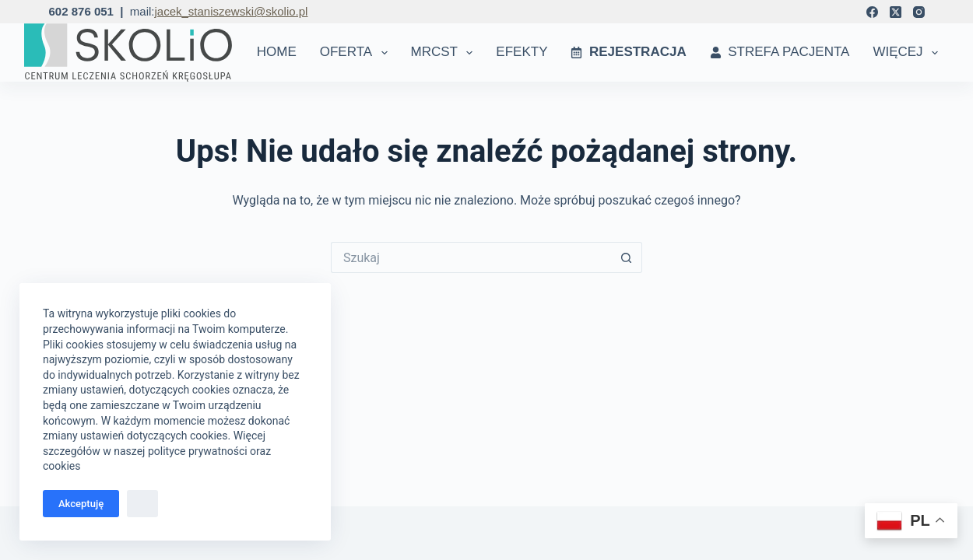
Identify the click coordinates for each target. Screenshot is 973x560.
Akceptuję (81, 504)
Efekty (522, 52)
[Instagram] (919, 12)
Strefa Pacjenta (780, 52)
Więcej (908, 53)
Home (277, 52)
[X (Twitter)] (896, 12)
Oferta (357, 53)
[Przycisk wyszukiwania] (627, 257)
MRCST (445, 53)
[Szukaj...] (471, 257)
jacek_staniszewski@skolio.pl (231, 11)
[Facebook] (872, 12)
